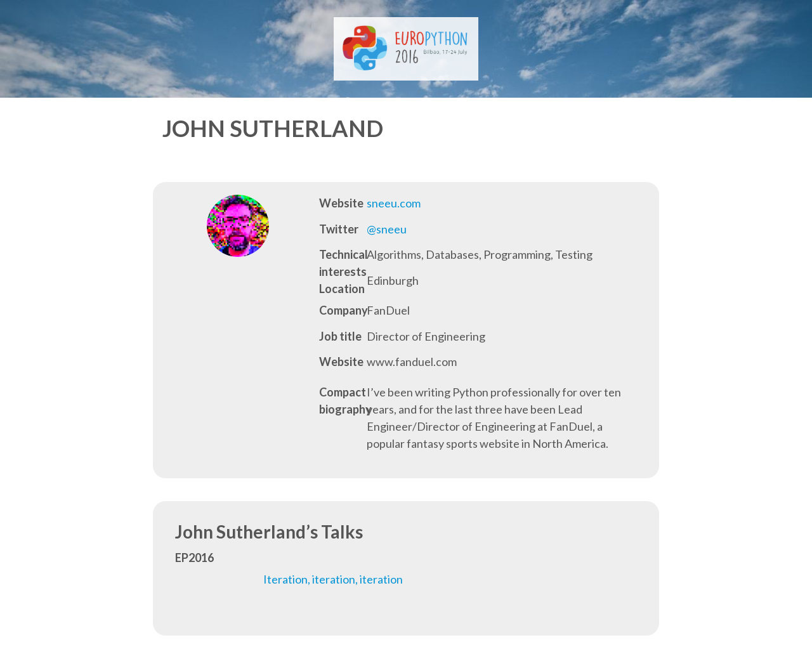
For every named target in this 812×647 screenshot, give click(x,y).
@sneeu (387, 229)
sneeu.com (394, 203)
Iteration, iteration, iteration (333, 579)
